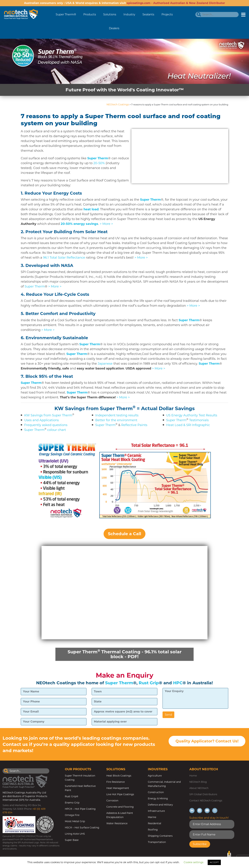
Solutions (110, 14)
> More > (106, 224)
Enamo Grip (72, 803)
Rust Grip (149, 683)
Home (193, 776)
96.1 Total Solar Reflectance (64, 258)
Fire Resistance (116, 782)
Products (90, 14)
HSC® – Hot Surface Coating (82, 828)
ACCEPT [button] (214, 862)
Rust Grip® (72, 797)
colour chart (57, 430)
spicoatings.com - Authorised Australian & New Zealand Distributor (176, 3)
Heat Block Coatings (119, 776)
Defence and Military (160, 805)
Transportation (157, 842)
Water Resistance (117, 824)
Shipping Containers (160, 836)
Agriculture (155, 776)
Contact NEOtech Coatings (206, 801)
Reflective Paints (134, 425)
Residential (155, 824)
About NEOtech (199, 788)
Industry (129, 14)
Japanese (105, 364)
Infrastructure (156, 811)
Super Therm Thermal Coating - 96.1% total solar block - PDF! (124, 654)
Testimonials (199, 420)
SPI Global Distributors (203, 795)
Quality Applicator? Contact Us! (207, 741)
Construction (156, 793)
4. (55, 294)
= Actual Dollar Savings (166, 408)
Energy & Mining (158, 799)
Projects (167, 14)
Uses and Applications (41, 420)
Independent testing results (117, 415)
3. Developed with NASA (47, 265)
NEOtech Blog (198, 782)
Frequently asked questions (46, 425)
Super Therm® (66, 14)
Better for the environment (116, 420)
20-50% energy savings (79, 224)
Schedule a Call (124, 534)
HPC (178, 683)
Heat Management (118, 788)
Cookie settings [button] (193, 862)
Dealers (114, 28)
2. (64, 232)
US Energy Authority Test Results (192, 415)
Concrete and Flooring (120, 807)
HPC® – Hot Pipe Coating (80, 809)
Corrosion (112, 801)
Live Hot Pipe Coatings (120, 795)
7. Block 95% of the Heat (47, 376)
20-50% (99, 163)
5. (58, 314)
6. (54, 338)
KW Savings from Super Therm (94, 408)
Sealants (148, 14)
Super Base (72, 840)
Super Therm (98, 158)
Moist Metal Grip (75, 822)
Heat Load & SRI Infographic (188, 425)
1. (51, 193)
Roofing (153, 830)
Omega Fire (72, 815)
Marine (152, 817)
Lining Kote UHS (75, 834)
